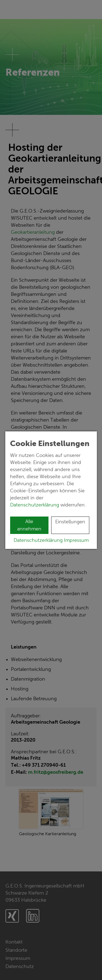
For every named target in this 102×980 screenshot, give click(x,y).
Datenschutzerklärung (35, 505)
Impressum (76, 540)
